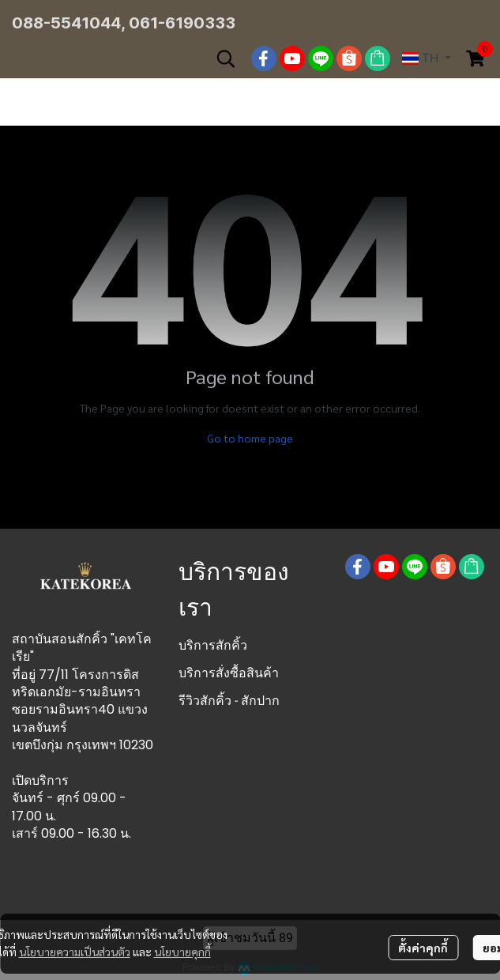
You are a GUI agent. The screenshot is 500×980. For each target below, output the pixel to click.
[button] (226, 58)
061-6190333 (182, 23)
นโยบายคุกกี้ (182, 952)
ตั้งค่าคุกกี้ (423, 948)
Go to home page (250, 438)
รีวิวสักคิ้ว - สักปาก (229, 701)
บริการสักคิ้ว (213, 645)
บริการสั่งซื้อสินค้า (229, 673)
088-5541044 (66, 23)
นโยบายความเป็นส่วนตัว (75, 952)
